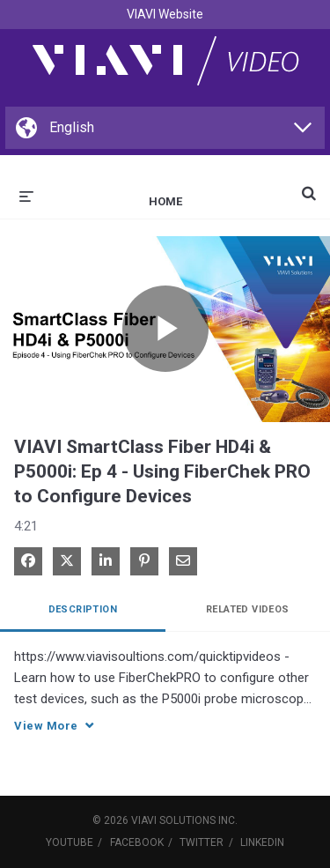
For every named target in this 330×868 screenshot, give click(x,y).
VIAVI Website (165, 14)
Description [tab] (83, 609)
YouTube (70, 842)
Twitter (202, 842)
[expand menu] (26, 195)
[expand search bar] (309, 186)
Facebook (137, 842)
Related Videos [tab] (248, 609)
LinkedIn (262, 842)
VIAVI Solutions (173, 820)
